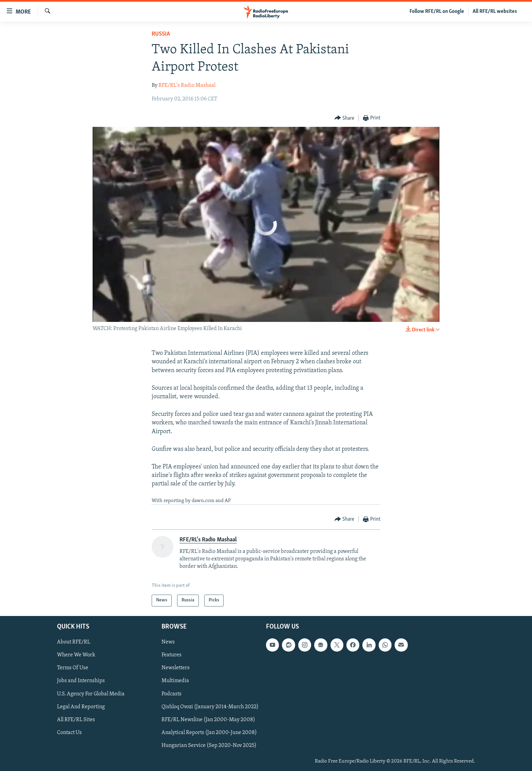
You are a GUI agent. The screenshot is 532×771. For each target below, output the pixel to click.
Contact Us (69, 732)
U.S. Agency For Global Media (91, 694)
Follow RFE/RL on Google (437, 12)
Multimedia (175, 681)
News (168, 642)
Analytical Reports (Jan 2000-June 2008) (209, 732)
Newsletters (176, 668)
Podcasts (172, 694)
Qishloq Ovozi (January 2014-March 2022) (210, 707)
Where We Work (76, 655)
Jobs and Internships (81, 681)
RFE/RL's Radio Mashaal (187, 85)
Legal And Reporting (81, 707)
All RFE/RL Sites (76, 719)
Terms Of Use (73, 668)
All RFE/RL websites (495, 12)
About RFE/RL (74, 642)
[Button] (345, 118)
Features (172, 655)
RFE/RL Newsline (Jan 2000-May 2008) (208, 719)
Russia (161, 34)
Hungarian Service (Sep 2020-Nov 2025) (209, 745)
